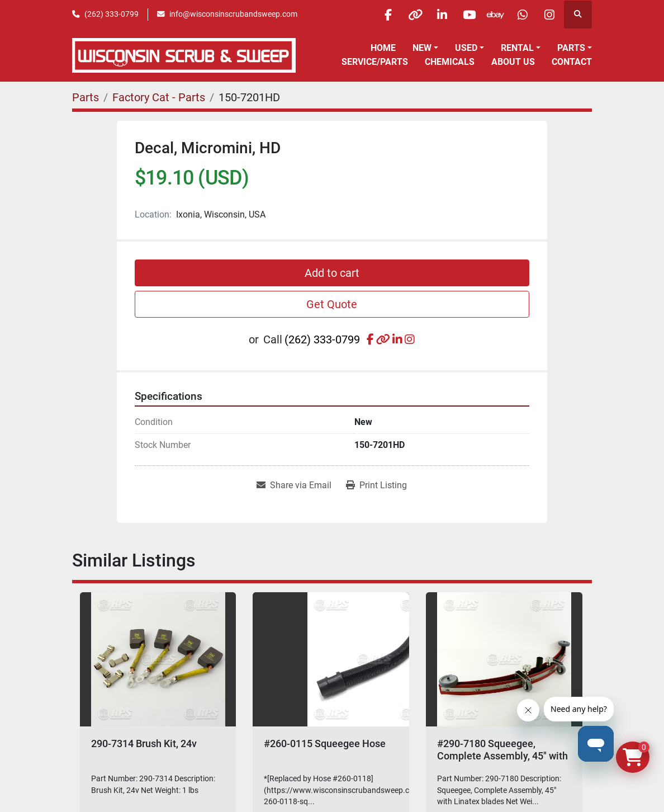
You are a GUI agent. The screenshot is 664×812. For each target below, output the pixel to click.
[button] (425, 48)
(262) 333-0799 (112, 14)
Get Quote (332, 304)
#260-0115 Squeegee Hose (325, 743)
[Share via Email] (294, 485)
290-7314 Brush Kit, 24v (144, 743)
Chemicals (450, 62)
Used (466, 48)
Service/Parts (375, 62)
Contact (572, 62)
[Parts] (86, 97)
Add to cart (332, 273)
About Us (513, 62)
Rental (517, 48)
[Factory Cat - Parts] (159, 97)
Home (383, 48)
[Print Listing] (376, 485)
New (422, 48)
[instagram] (549, 15)
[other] (406, 15)
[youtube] (463, 15)
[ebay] (492, 15)
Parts (571, 48)
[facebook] (378, 15)
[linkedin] (435, 15)
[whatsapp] (520, 15)
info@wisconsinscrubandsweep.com (233, 14)
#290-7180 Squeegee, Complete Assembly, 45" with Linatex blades (502, 756)
